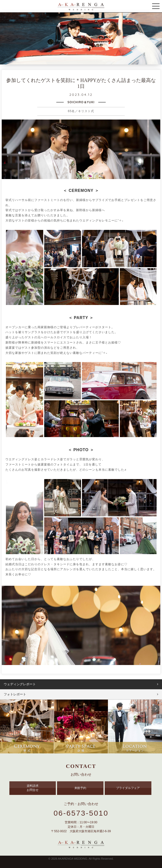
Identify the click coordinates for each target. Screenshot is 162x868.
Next (156, 709)
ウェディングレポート (20, 684)
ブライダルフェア (128, 788)
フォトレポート (15, 694)
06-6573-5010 (81, 813)
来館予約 (80, 788)
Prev (6, 709)
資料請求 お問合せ (33, 788)
